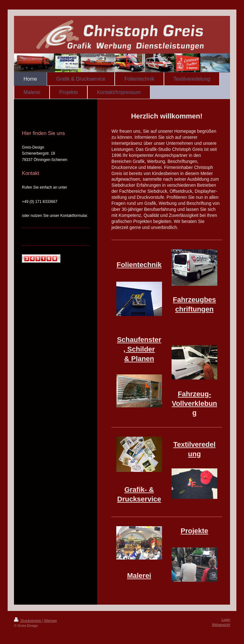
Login (226, 620)
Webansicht (221, 625)
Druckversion (28, 621)
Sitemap (50, 621)
